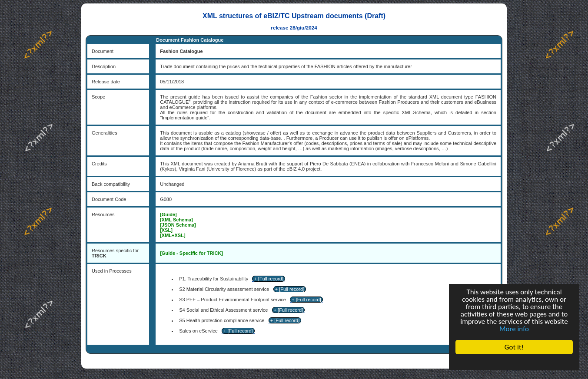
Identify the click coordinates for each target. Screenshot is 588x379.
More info (514, 329)
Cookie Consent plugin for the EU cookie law (514, 362)
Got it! (514, 347)
